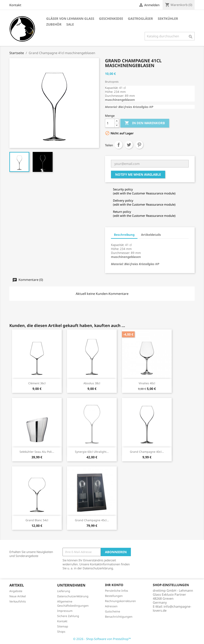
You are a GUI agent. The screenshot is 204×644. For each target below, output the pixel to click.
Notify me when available (138, 174)
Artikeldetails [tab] (151, 235)
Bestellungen (114, 596)
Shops (61, 632)
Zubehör (54, 24)
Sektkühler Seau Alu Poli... (37, 452)
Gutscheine (113, 611)
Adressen (111, 606)
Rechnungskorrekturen (120, 601)
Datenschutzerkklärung (73, 596)
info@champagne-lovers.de (172, 608)
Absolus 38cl (92, 383)
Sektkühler (168, 19)
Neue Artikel (18, 596)
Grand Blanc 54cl (37, 520)
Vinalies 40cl (147, 383)
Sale (70, 24)
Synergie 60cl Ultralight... (92, 452)
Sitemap (63, 626)
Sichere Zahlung (68, 616)
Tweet (129, 145)
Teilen (119, 145)
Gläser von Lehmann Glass (70, 19)
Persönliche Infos (117, 591)
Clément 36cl (37, 383)
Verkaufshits (18, 601)
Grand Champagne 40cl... (147, 452)
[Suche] (170, 36)
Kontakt (15, 5)
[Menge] (110, 123)
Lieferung (64, 591)
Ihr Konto (114, 585)
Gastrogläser (140, 19)
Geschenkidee (111, 19)
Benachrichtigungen (119, 617)
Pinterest (139, 145)
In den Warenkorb (145, 123)
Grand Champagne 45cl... (92, 520)
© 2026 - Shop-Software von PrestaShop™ (102, 639)
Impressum (65, 611)
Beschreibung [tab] (124, 235)
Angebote (16, 591)
